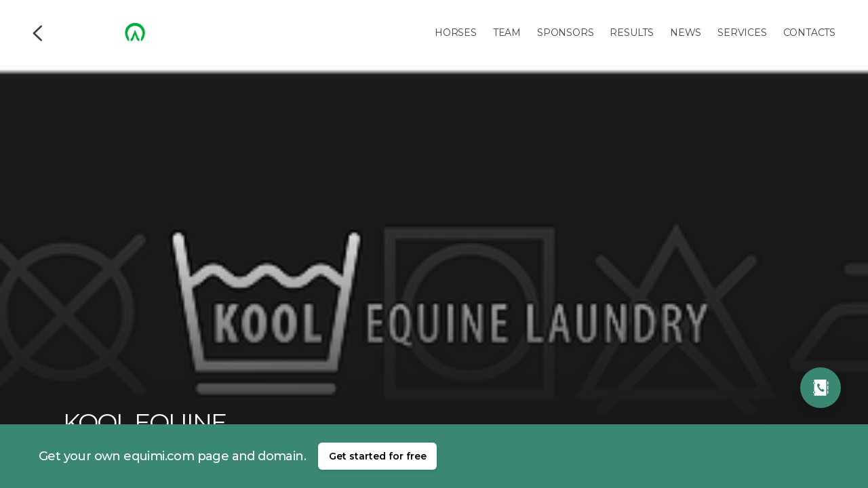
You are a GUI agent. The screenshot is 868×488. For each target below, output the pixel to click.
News (686, 33)
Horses (456, 33)
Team (507, 33)
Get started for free (378, 456)
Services (742, 33)
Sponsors (565, 33)
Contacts (809, 33)
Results (632, 33)
